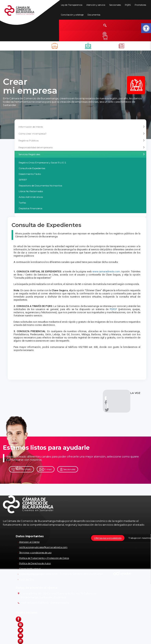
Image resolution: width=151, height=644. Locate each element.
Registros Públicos (82, 141)
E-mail (46, 469)
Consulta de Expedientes (32, 168)
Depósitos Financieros (30, 208)
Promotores (140, 5)
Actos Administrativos (31, 197)
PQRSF (114, 309)
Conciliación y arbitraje (72, 15)
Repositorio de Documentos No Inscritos (40, 186)
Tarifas (22, 203)
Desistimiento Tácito (30, 174)
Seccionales (115, 5)
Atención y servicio (96, 5)
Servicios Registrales (82, 154)
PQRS (128, 5)
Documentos (94, 15)
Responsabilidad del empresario (82, 147)
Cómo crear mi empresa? (82, 134)
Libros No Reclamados (31, 191)
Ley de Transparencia (72, 5)
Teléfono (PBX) (21, 469)
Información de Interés (82, 127)
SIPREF (23, 180)
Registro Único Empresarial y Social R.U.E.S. (42, 163)
